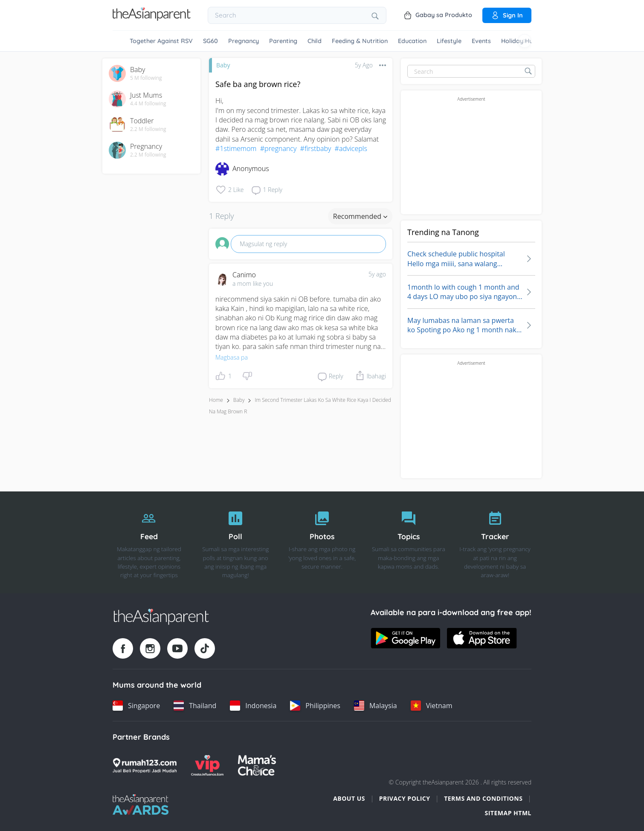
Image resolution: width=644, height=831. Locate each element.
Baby (223, 65)
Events (481, 41)
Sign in (507, 15)
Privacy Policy (405, 798)
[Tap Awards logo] (141, 805)
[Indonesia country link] (253, 706)
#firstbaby (316, 148)
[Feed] (149, 543)
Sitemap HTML (508, 813)
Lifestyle (449, 41)
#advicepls (351, 148)
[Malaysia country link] (376, 706)
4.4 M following (148, 104)
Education (412, 41)
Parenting (283, 41)
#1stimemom (236, 148)
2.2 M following (148, 129)
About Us (349, 798)
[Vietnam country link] (432, 706)
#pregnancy (278, 148)
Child (315, 41)
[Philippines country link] (315, 706)
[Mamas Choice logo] (257, 765)
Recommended (360, 216)
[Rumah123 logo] (145, 765)
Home (216, 400)
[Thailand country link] (195, 706)
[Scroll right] (525, 41)
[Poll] (236, 543)
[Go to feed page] (152, 18)
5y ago (377, 274)
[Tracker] (495, 543)
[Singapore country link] (136, 706)
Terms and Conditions (483, 798)
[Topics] (408, 543)
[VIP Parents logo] (207, 765)
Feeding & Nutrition (360, 41)
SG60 (210, 41)
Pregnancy (244, 41)
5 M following (146, 78)
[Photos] (322, 543)
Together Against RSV (161, 41)
